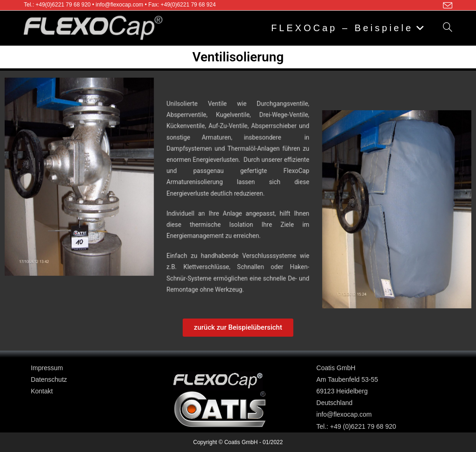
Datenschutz (49, 379)
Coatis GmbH (336, 368)
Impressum (47, 368)
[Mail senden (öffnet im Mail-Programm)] (446, 6)
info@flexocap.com (344, 414)
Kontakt (42, 391)
